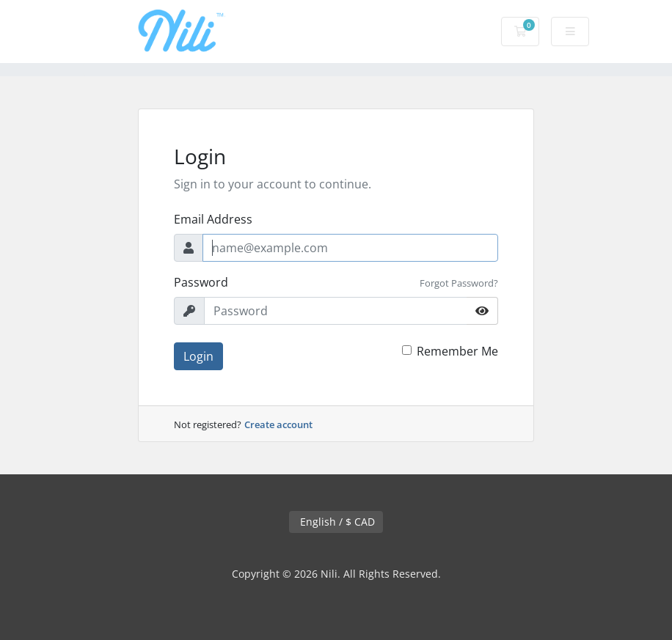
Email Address (213, 219)
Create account (278, 424)
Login (198, 356)
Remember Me (457, 351)
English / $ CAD (336, 522)
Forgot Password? (459, 283)
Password (201, 282)
